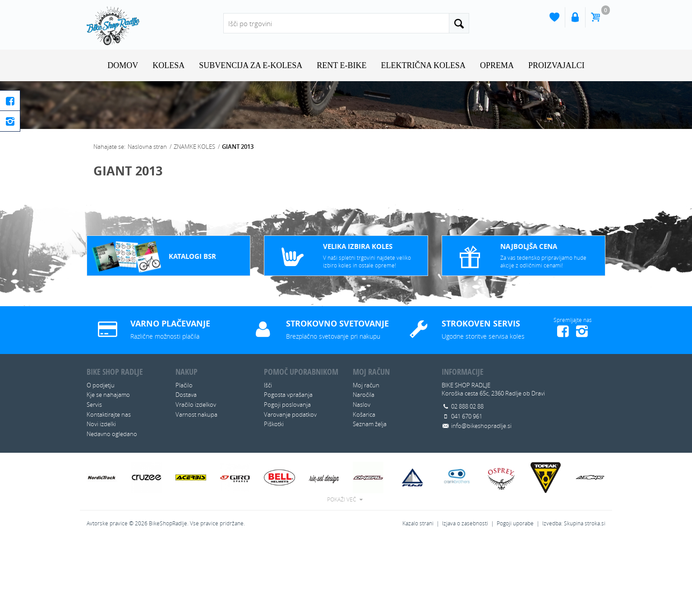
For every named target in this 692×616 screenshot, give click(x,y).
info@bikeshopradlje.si (481, 501)
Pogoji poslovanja (287, 480)
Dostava (186, 470)
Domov (123, 65)
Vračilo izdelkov (196, 480)
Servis (94, 480)
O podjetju (101, 460)
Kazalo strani (418, 599)
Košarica (364, 489)
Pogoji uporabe (515, 599)
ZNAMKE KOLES (194, 222)
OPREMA (497, 65)
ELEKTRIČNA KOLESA (423, 65)
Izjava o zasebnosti (465, 599)
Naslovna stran (147, 222)
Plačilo (184, 460)
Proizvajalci (556, 65)
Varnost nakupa (196, 489)
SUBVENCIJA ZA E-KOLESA (251, 65)
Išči (268, 460)
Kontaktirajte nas (109, 489)
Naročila (364, 470)
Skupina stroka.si (585, 599)
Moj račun (366, 460)
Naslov (362, 480)
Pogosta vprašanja (288, 470)
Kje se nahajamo (108, 470)
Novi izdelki (101, 499)
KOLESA (168, 65)
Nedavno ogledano (112, 509)
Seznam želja (370, 499)
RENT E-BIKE (341, 65)
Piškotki (274, 499)
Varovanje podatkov (290, 489)
